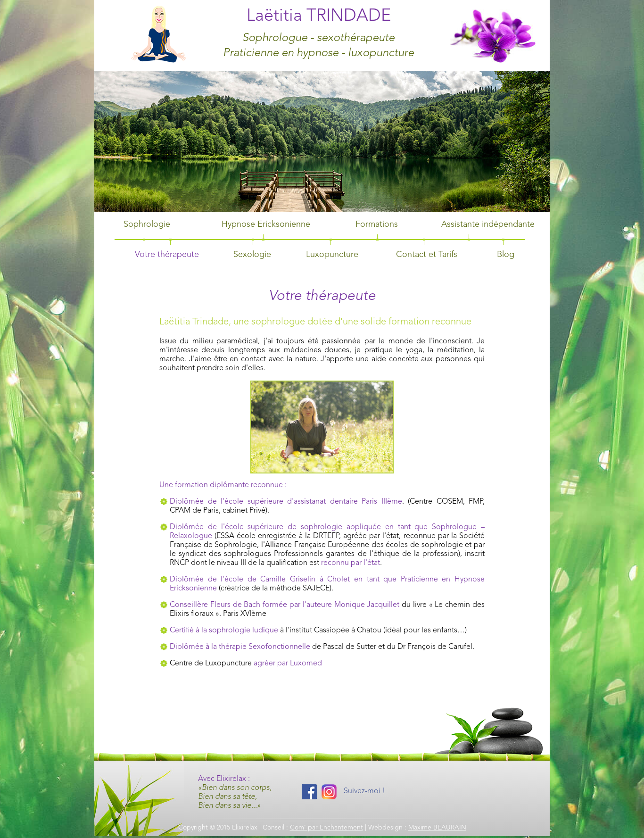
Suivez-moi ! (364, 791)
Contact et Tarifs (427, 255)
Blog (506, 255)
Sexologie (252, 255)
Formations (377, 224)
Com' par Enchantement (326, 828)
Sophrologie (147, 224)
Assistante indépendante (488, 224)
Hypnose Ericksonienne (266, 224)
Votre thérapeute (167, 255)
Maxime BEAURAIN (437, 828)
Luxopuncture (332, 255)
